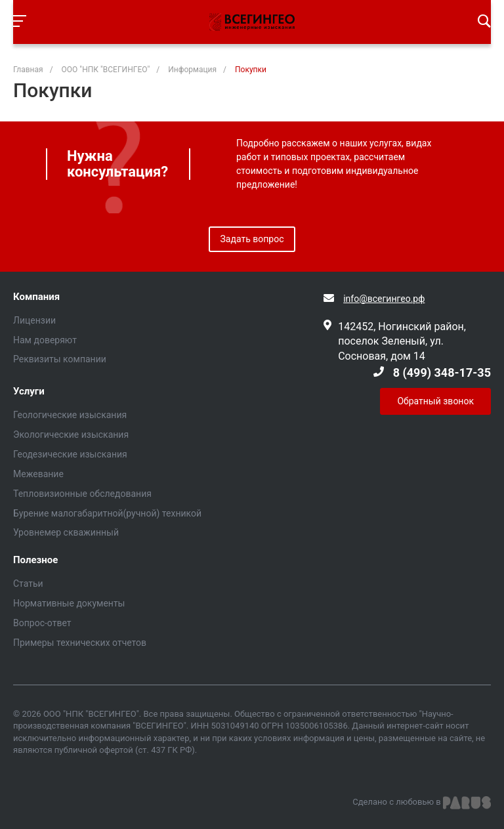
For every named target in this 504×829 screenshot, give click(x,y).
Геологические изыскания (70, 415)
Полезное (35, 560)
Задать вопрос (252, 239)
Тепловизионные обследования (82, 494)
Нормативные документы (69, 603)
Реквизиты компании (60, 359)
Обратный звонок (435, 401)
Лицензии (34, 320)
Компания (36, 297)
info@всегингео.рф (384, 299)
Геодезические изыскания (70, 454)
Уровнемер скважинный (66, 532)
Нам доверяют (45, 340)
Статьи (28, 584)
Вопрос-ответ (42, 623)
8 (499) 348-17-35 (442, 372)
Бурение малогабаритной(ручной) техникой (107, 513)
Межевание (38, 474)
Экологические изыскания (71, 435)
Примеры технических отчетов (80, 643)
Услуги (29, 392)
